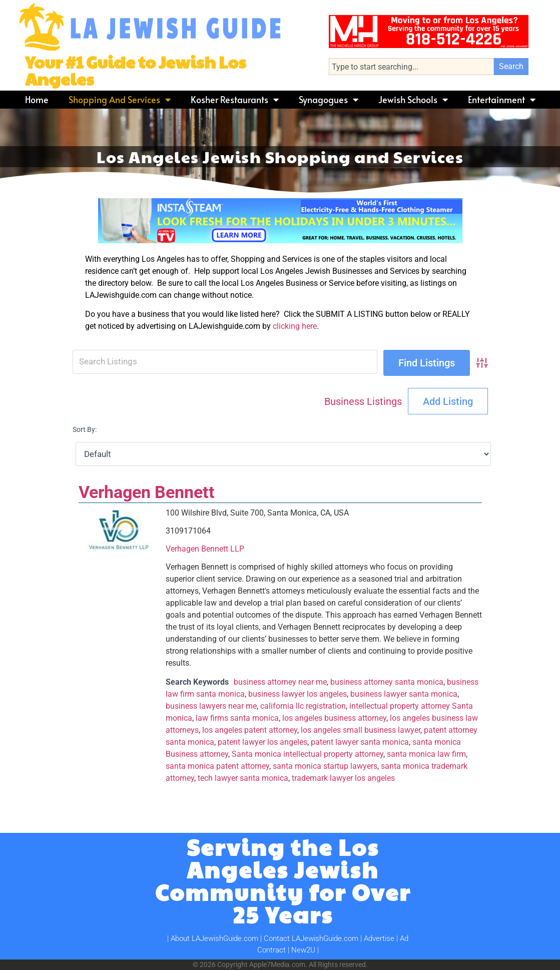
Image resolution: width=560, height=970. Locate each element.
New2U (303, 950)
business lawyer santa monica (404, 694)
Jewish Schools (413, 100)
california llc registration (303, 706)
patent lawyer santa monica (360, 742)
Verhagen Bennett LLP (205, 549)
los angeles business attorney (334, 718)
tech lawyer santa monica (243, 778)
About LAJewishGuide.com (214, 938)
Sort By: (85, 430)
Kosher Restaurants (235, 100)
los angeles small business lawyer (361, 730)
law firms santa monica (237, 718)
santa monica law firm (426, 754)
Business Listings (363, 401)
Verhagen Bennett (147, 492)
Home (37, 99)
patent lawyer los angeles (262, 742)
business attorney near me (280, 682)
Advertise (379, 938)
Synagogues (329, 100)
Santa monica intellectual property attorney (308, 754)
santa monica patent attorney (217, 766)
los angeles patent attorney (250, 730)
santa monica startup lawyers (325, 766)
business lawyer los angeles (298, 694)
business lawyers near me (211, 706)
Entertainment (502, 100)
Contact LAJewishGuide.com (311, 938)
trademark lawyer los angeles (343, 778)
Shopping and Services (120, 100)
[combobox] (411, 67)
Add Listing (448, 401)
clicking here (295, 326)
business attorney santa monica (387, 682)
